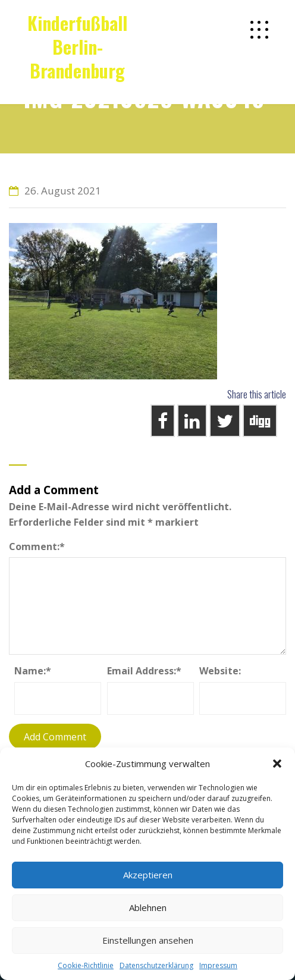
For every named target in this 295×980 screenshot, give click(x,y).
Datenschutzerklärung (156, 965)
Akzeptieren (148, 875)
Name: (33, 671)
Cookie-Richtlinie (86, 965)
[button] (277, 764)
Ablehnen (148, 907)
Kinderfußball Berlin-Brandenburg (77, 47)
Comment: (37, 546)
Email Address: (144, 671)
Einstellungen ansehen (148, 940)
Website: (220, 671)
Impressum (218, 965)
